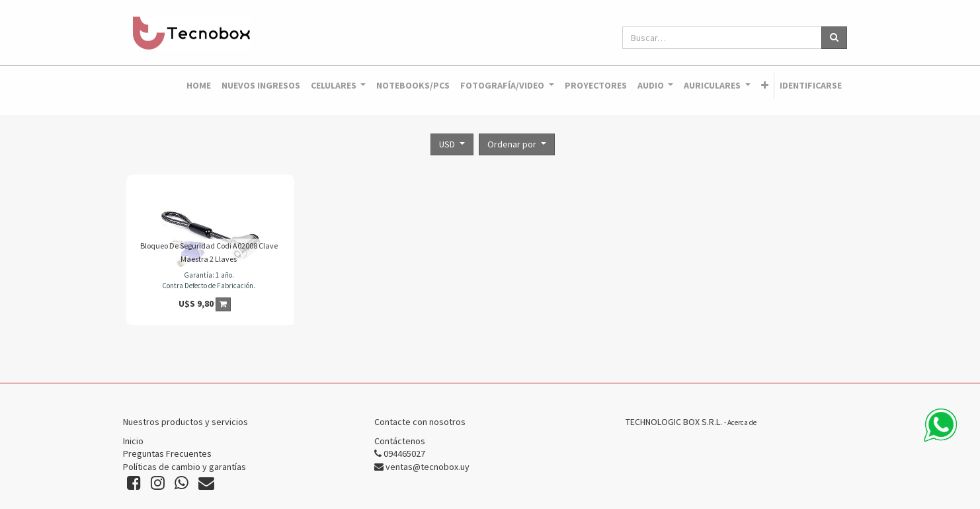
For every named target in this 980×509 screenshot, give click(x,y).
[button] (765, 86)
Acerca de (742, 422)
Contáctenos (400, 441)
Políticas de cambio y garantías (184, 467)
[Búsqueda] (834, 38)
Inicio (133, 441)
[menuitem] (199, 86)
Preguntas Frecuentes (167, 453)
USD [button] (448, 144)
